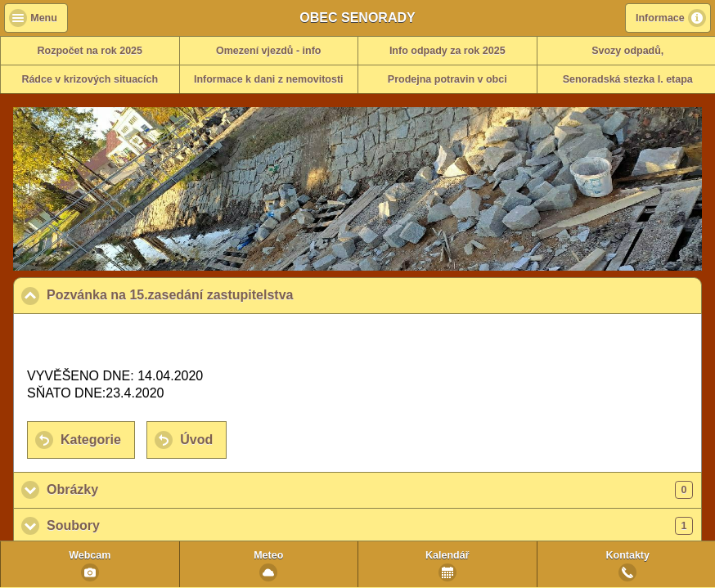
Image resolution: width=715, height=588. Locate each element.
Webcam (90, 555)
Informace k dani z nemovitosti (269, 79)
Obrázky (370, 490)
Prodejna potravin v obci (447, 79)
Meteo (268, 555)
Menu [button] (44, 18)
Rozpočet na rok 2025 (90, 51)
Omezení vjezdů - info (269, 51)
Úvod (196, 440)
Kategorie (91, 440)
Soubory (370, 526)
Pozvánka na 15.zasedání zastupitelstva (250, 294)
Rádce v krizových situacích (90, 79)
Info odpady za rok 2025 (447, 51)
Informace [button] (660, 18)
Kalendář (447, 555)
